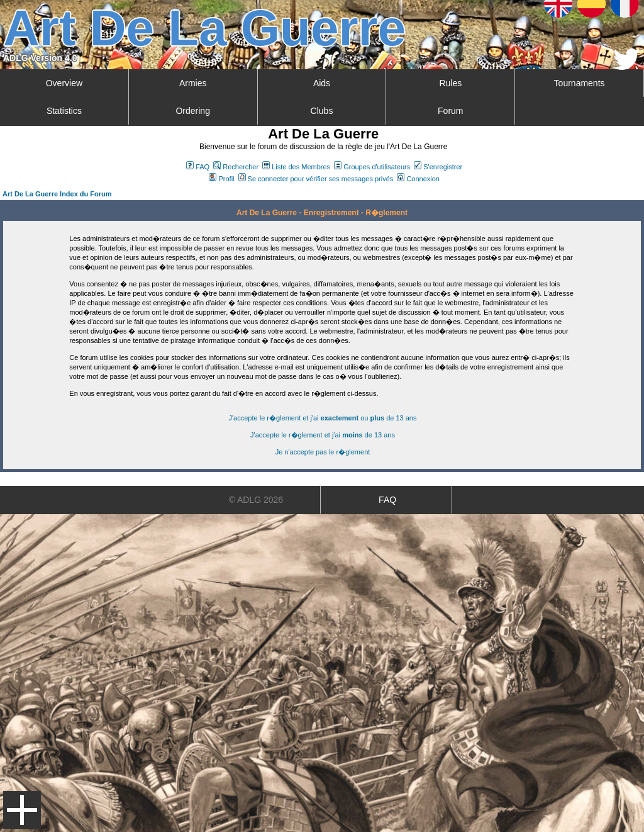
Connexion (418, 179)
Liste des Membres (296, 167)
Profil (221, 179)
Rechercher (236, 167)
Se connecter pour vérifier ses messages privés (316, 179)
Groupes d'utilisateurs (372, 167)
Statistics (64, 111)
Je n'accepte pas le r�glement (323, 452)
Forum (450, 111)
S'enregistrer (438, 167)
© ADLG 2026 (256, 500)
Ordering (192, 111)
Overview (64, 83)
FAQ (198, 167)
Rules (450, 83)
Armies (193, 83)
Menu (22, 810)
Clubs (322, 111)
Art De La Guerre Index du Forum (57, 194)
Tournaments (580, 83)
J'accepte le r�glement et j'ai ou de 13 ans (323, 418)
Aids (322, 83)
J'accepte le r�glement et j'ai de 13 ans (323, 435)
